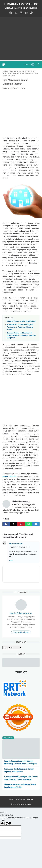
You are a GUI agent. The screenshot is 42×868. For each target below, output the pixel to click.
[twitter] (14, 524)
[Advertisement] (21, 39)
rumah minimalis (9, 476)
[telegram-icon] (26, 13)
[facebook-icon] (11, 13)
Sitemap (30, 800)
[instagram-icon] (21, 13)
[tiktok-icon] (31, 13)
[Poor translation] (8, 824)
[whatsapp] (28, 524)
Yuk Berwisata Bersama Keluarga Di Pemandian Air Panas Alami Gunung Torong (20, 327)
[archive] (12, 648)
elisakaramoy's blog (21, 4)
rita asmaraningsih (16, 544)
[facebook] (6, 524)
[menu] (5, 64)
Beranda (12, 800)
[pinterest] (21, 524)
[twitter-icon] (16, 13)
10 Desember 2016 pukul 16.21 (20, 547)
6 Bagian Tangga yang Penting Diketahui (22, 321)
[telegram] (36, 524)
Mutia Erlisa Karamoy (21, 613)
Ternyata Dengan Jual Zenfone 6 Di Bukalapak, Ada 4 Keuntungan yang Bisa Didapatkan (21, 335)
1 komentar (22, 88)
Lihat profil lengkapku (21, 632)
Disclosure (21, 800)
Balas (11, 561)
